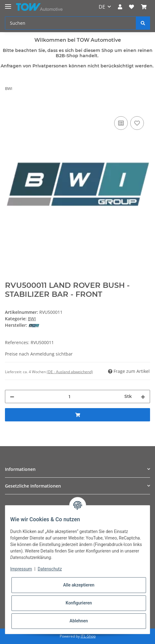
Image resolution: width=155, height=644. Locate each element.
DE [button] (102, 7)
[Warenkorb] (144, 7)
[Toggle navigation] (8, 4)
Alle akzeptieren (79, 585)
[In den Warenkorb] (10, 108)
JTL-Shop (88, 636)
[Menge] (69, 397)
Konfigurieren (79, 603)
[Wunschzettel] (131, 7)
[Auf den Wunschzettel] (137, 123)
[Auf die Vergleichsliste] (121, 123)
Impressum (21, 569)
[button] (120, 7)
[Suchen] (71, 23)
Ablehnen (79, 621)
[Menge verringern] (12, 397)
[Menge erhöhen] (143, 397)
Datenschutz (50, 569)
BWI (32, 319)
